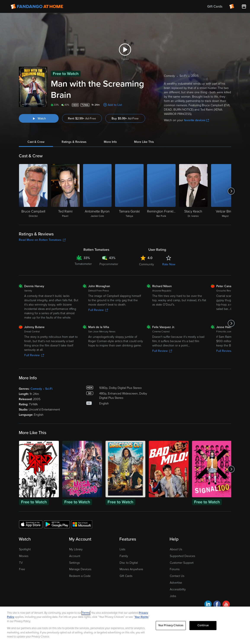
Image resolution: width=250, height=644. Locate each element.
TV (21, 563)
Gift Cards (126, 576)
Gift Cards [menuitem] (215, 6)
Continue (203, 625)
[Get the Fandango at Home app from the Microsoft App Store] (82, 524)
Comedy (36, 389)
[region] (125, 625)
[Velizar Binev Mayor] (225, 191)
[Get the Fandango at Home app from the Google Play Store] (57, 524)
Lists (122, 549)
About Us (176, 549)
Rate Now (169, 264)
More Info (110, 142)
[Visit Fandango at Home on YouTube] (226, 605)
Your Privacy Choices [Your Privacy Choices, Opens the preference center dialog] (171, 625)
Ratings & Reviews (74, 142)
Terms (86, 613)
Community (147, 264)
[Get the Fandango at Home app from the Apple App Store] (31, 524)
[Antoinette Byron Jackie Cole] (97, 191)
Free (22, 569)
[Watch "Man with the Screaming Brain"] (39, 118)
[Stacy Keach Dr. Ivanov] (193, 191)
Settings (75, 563)
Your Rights (141, 617)
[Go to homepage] (37, 6)
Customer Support (182, 563)
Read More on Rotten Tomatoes (42, 240)
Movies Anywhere (131, 569)
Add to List (115, 105)
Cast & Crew (36, 142)
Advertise (176, 583)
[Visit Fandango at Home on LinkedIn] (208, 605)
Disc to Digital (129, 563)
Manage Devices (80, 569)
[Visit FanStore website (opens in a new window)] (244, 6)
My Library (76, 549)
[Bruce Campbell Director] (33, 191)
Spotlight (25, 549)
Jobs (173, 596)
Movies (24, 556)
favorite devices (196, 120)
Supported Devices (182, 556)
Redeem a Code (80, 576)
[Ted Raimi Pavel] (65, 191)
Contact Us (177, 576)
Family (124, 556)
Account (75, 556)
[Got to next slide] (231, 191)
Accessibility (178, 589)
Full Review (98, 310)
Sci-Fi (49, 389)
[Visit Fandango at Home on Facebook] (217, 605)
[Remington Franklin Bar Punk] (161, 191)
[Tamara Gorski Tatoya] (129, 191)
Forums (175, 569)
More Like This (144, 142)
